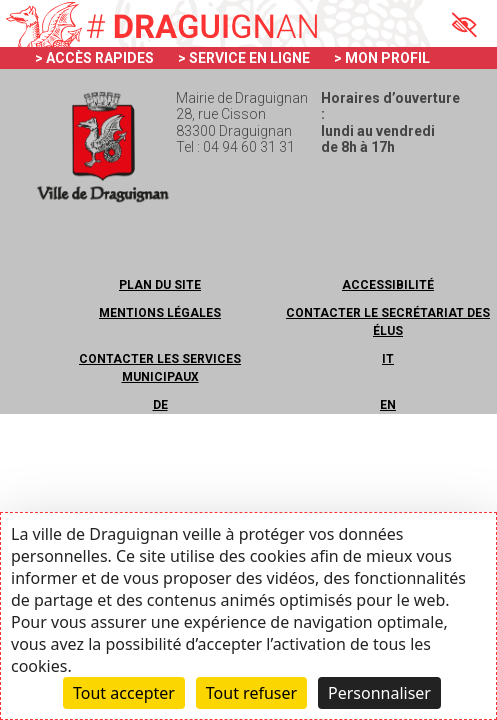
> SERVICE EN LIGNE (244, 58)
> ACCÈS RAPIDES (94, 58)
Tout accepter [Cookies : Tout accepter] (124, 693)
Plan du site (160, 285)
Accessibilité (388, 285)
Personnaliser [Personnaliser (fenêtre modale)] (379, 693)
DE (160, 405)
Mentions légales (160, 313)
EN (388, 405)
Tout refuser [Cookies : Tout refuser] (251, 693)
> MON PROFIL (382, 58)
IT (388, 359)
